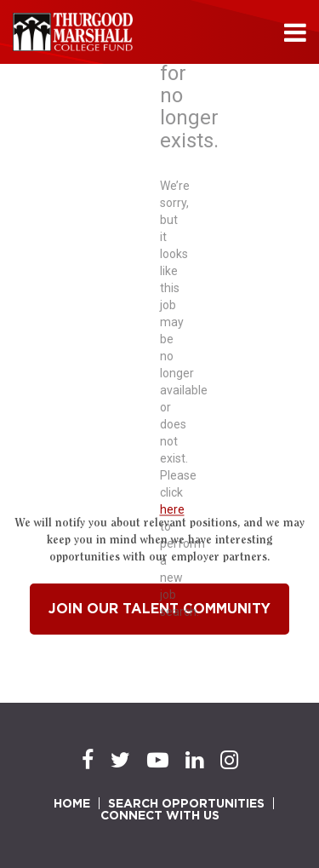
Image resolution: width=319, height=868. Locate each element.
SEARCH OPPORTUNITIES (186, 803)
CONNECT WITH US (160, 815)
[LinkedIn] (194, 760)
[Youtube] (158, 760)
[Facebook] (88, 760)
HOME (72, 803)
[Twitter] (120, 760)
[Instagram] (229, 760)
